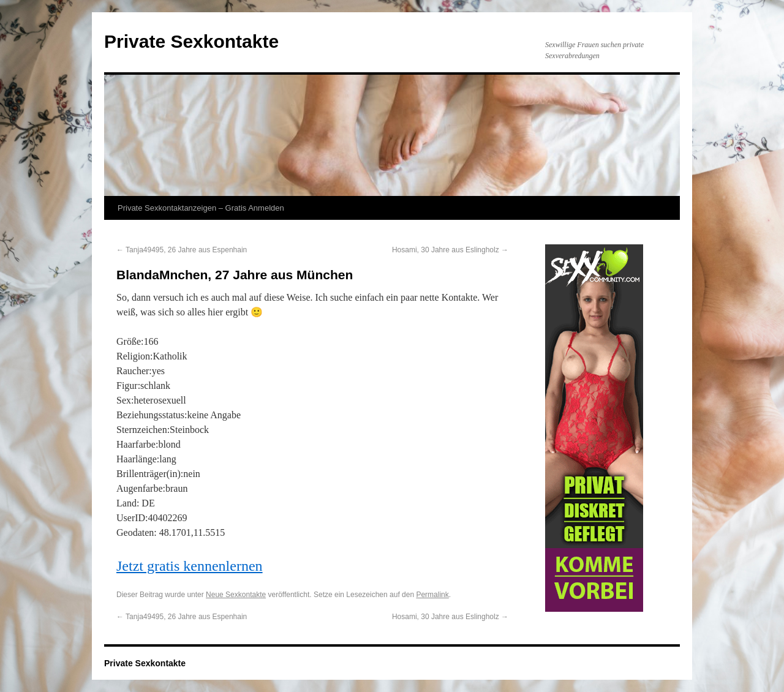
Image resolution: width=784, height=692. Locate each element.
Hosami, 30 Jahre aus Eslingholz (450, 250)
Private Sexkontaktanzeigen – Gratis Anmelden (201, 208)
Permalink (432, 595)
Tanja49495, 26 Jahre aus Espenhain (182, 250)
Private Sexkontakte (191, 41)
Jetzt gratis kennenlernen (190, 566)
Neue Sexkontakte (236, 595)
